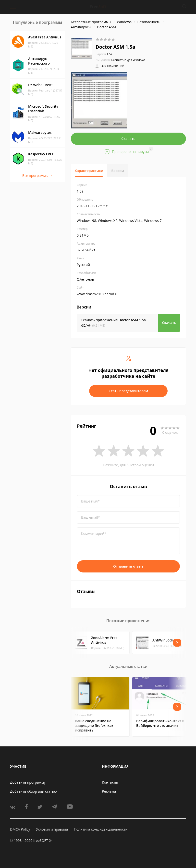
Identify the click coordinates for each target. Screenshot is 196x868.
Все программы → (37, 176)
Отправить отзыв (128, 566)
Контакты (110, 782)
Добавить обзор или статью (33, 791)
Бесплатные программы (91, 22)
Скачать (128, 139)
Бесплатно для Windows (128, 60)
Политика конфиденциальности (101, 829)
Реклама (109, 791)
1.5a (104, 54)
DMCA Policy (20, 829)
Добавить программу (28, 782)
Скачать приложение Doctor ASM (113, 320)
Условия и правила (52, 829)
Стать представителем (129, 391)
